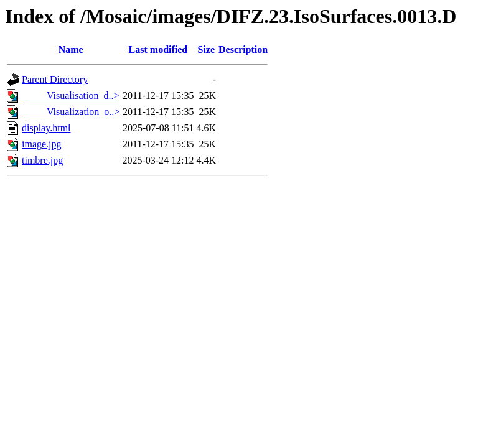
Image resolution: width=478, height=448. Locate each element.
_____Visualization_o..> (71, 112)
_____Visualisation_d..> (71, 96)
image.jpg (42, 144)
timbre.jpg (42, 160)
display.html (46, 128)
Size (206, 49)
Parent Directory (55, 79)
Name (71, 49)
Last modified (158, 49)
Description (243, 49)
